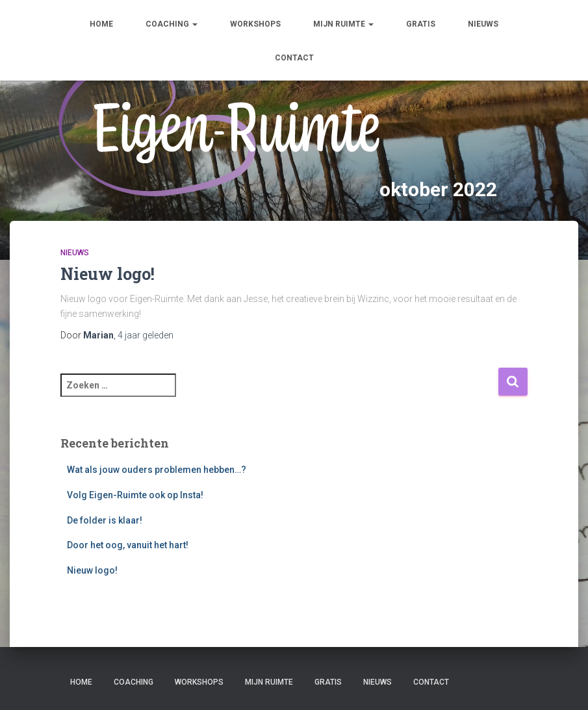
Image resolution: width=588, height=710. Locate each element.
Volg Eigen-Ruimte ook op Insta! (135, 495)
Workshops (255, 24)
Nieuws (483, 24)
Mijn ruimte (343, 24)
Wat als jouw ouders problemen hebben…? (157, 470)
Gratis (421, 24)
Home (101, 24)
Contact (294, 58)
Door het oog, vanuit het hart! (128, 545)
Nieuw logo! (108, 274)
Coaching (172, 24)
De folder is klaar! (105, 520)
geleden (146, 335)
